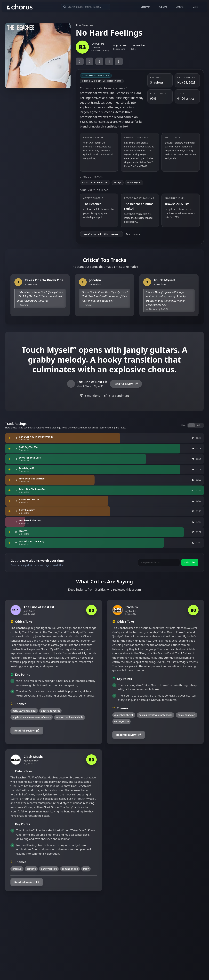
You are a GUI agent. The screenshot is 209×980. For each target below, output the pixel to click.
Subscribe (190, 562)
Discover (145, 7)
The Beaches (85, 25)
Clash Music (33, 757)
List (192, 425)
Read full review (126, 384)
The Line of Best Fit (158, 309)
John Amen (29, 611)
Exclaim (24, 305)
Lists (195, 7)
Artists (180, 7)
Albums (163, 7)
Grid (199, 425)
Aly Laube (131, 611)
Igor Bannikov (31, 761)
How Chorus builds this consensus (102, 234)
